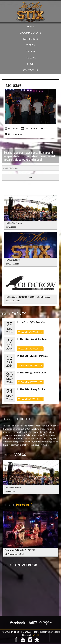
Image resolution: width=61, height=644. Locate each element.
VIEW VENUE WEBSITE (30, 332)
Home (30, 26)
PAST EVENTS (30, 39)
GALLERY (30, 51)
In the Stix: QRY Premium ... (33, 322)
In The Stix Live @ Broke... (32, 389)
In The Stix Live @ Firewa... (32, 356)
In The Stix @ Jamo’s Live (31, 372)
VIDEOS (30, 45)
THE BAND (30, 58)
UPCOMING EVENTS (30, 33)
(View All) (24, 505)
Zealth (37, 635)
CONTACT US (30, 70)
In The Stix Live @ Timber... (33, 339)
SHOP (30, 64)
